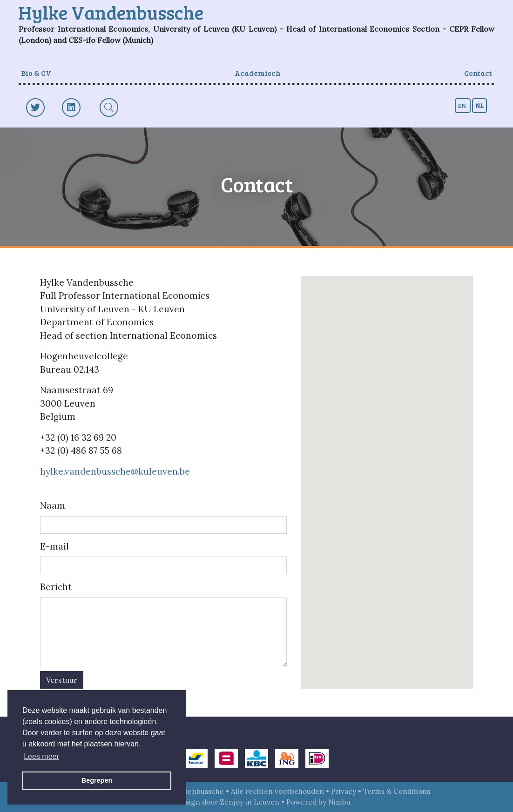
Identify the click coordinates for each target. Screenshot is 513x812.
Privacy (344, 791)
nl (479, 106)
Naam (53, 505)
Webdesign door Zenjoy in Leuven (221, 802)
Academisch (258, 73)
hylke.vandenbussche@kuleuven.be (115, 471)
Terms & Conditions (397, 791)
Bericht (56, 587)
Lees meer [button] (41, 756)
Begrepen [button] (97, 780)
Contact (478, 73)
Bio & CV (36, 73)
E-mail (54, 546)
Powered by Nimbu (318, 802)
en (463, 106)
